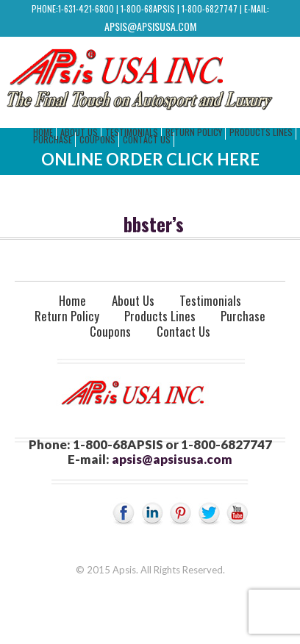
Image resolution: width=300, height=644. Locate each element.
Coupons (97, 139)
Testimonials (210, 300)
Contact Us (147, 139)
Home (72, 300)
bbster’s (154, 224)
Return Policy (194, 132)
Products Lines (261, 132)
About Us (133, 300)
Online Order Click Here (150, 159)
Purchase (53, 139)
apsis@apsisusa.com (150, 26)
